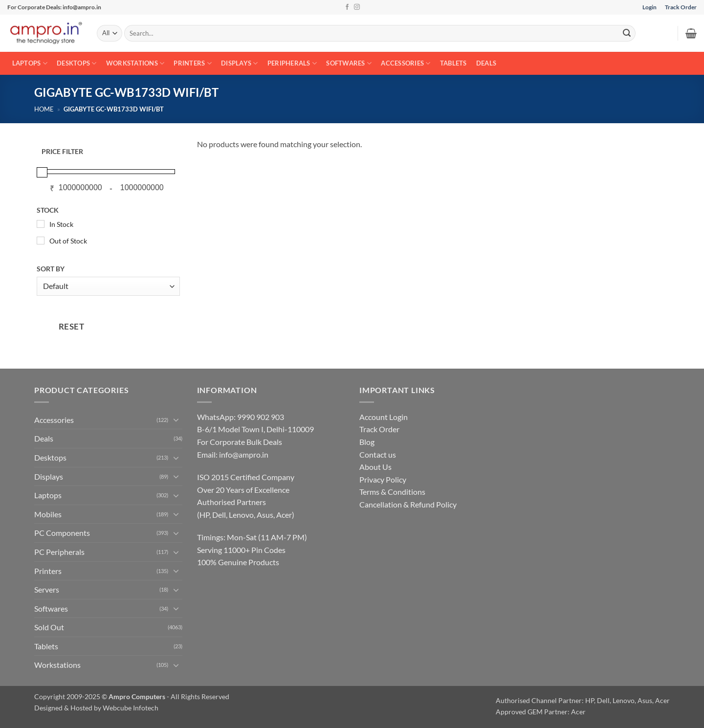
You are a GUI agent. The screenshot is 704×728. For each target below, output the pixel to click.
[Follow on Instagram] (357, 7)
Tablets (453, 63)
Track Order (681, 7)
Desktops (77, 63)
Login (649, 7)
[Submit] (627, 33)
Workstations (135, 63)
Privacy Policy (383, 479)
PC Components (62, 533)
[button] (691, 33)
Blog (367, 442)
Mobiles (48, 514)
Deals (486, 63)
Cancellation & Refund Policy (408, 504)
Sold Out (49, 627)
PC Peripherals (59, 552)
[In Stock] (41, 224)
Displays (240, 63)
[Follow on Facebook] (347, 7)
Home (44, 109)
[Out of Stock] (41, 241)
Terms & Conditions (392, 492)
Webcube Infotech (131, 708)
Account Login (384, 417)
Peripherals (292, 63)
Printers (193, 63)
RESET (72, 326)
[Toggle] (176, 419)
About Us (375, 467)
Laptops (30, 63)
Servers (47, 589)
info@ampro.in (244, 454)
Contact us (378, 454)
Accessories (406, 63)
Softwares (349, 63)
